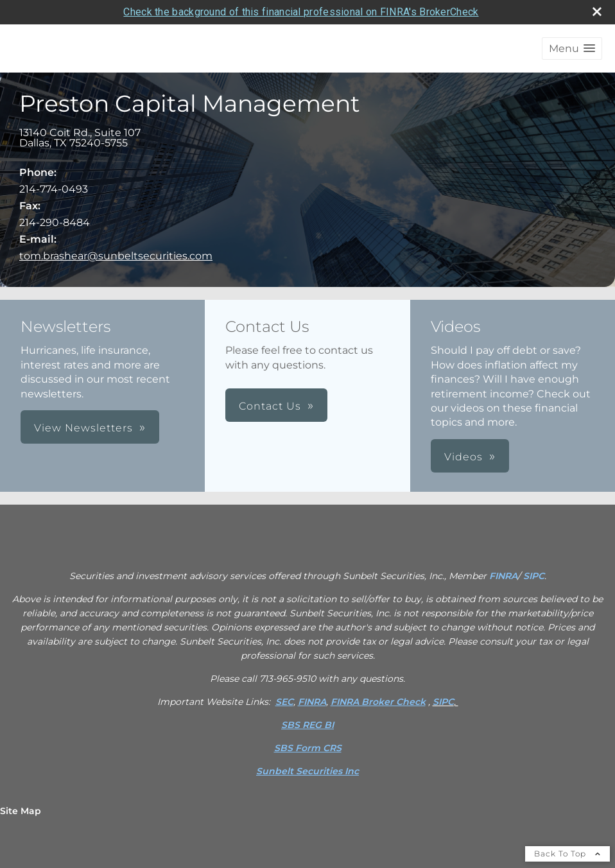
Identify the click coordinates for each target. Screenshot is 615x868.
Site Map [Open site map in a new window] (21, 811)
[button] (572, 48)
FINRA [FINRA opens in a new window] (503, 576)
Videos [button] (463, 457)
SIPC (443, 702)
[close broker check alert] (597, 12)
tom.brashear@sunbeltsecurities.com (116, 256)
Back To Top (567, 854)
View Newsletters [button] (83, 428)
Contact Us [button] (270, 406)
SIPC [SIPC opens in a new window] (534, 576)
